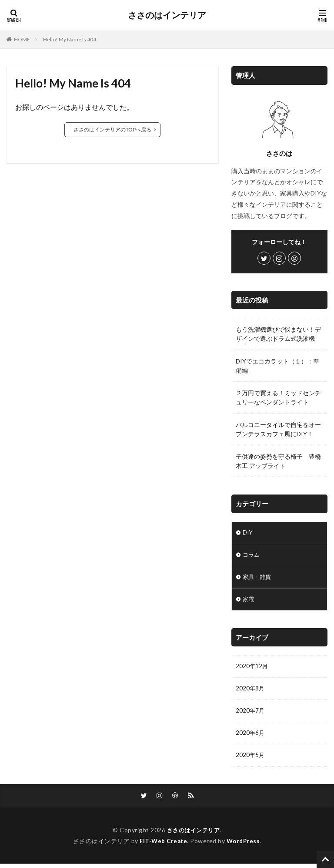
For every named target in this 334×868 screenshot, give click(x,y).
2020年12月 (252, 668)
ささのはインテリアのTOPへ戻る (112, 130)
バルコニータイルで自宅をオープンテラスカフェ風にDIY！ (278, 429)
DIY (248, 533)
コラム (252, 556)
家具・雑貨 (258, 578)
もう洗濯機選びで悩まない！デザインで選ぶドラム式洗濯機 (278, 334)
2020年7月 (250, 714)
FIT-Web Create (162, 845)
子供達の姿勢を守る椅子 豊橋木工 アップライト (278, 461)
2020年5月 (250, 759)
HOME (22, 39)
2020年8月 (250, 691)
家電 (249, 601)
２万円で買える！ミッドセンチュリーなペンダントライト (278, 397)
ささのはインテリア (167, 15)
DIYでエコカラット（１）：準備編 (277, 366)
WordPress (245, 845)
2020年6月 (250, 736)
